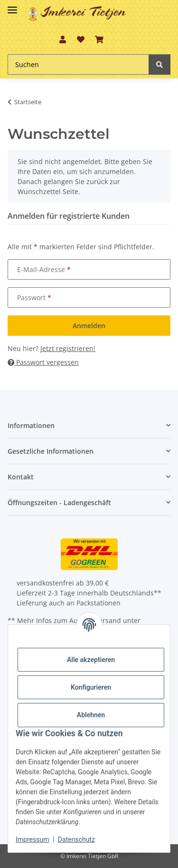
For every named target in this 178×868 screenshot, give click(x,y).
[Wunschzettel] (80, 39)
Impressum (32, 839)
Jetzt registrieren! (68, 348)
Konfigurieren (91, 687)
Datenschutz (76, 839)
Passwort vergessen (43, 362)
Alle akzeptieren (91, 660)
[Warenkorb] (99, 39)
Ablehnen (91, 715)
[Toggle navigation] (12, 6)
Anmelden (89, 326)
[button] (63, 39)
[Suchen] (78, 64)
